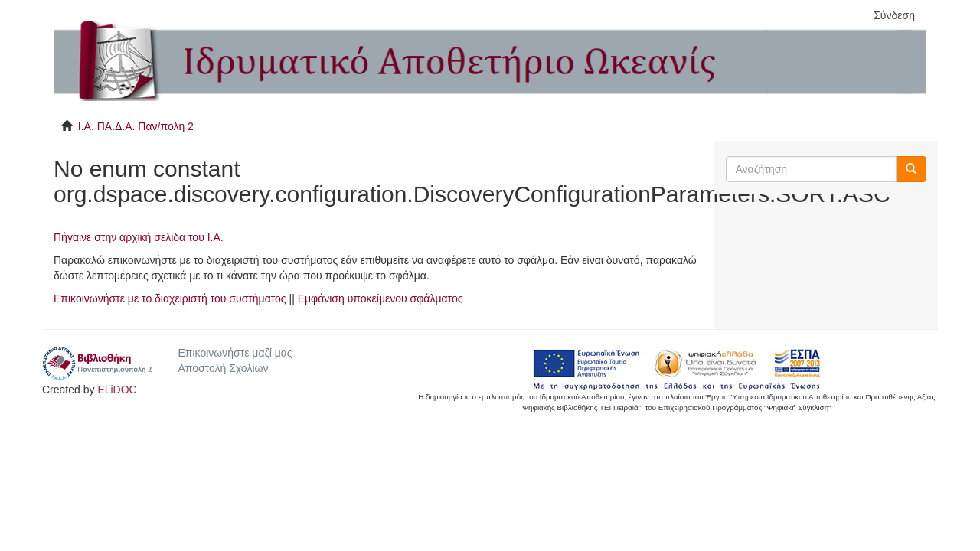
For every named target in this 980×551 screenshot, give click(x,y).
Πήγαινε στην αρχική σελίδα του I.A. (139, 237)
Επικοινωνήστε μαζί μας (235, 353)
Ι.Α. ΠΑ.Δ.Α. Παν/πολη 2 (136, 126)
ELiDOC (117, 390)
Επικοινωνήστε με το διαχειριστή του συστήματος (170, 298)
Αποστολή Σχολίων (223, 368)
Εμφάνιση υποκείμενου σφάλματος (381, 298)
